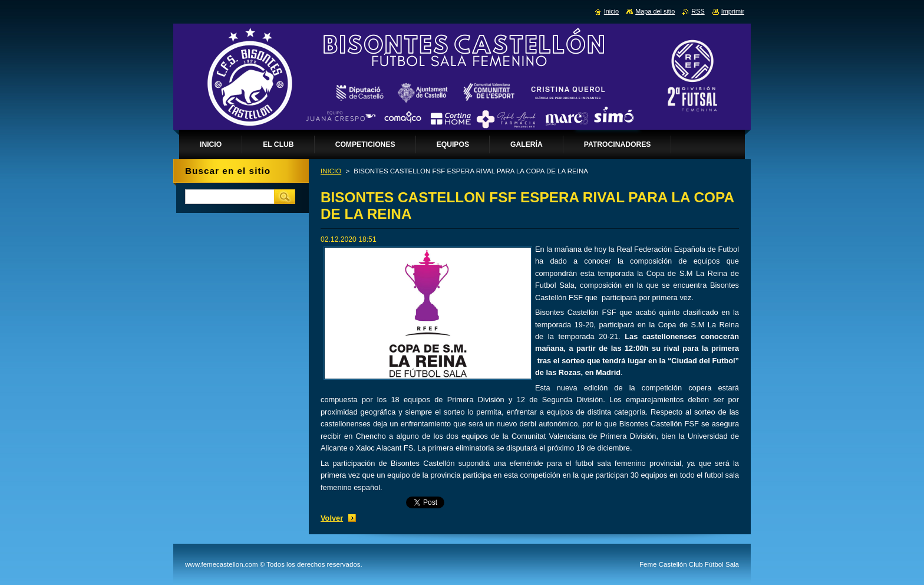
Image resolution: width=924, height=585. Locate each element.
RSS (698, 11)
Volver (332, 518)
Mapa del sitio (655, 11)
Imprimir (733, 11)
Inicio (611, 11)
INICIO (331, 171)
